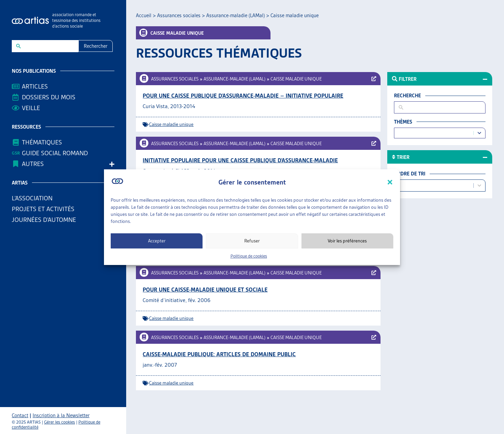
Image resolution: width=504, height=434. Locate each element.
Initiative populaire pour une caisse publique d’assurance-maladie (240, 160)
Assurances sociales (179, 15)
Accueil (144, 15)
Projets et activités (45, 209)
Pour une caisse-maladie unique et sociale (205, 290)
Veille (31, 108)
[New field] (49, 46)
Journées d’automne (44, 220)
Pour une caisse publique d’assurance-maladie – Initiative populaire (243, 96)
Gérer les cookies (60, 422)
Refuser (252, 241)
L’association (34, 198)
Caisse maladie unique (296, 79)
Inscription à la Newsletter (61, 415)
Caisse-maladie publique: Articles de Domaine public (219, 354)
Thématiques (42, 142)
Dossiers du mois (49, 97)
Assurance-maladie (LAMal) (236, 15)
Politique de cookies (249, 256)
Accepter (157, 241)
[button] (390, 182)
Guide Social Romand (55, 153)
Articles (35, 86)
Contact (20, 415)
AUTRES (34, 164)
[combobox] (435, 133)
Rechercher (96, 46)
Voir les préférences (347, 241)
